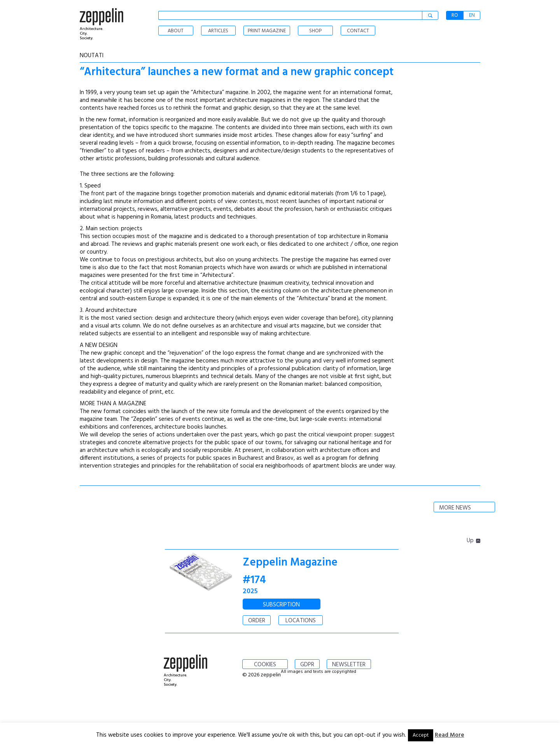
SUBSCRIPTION (281, 605)
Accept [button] (421, 735)
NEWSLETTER (349, 665)
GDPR (307, 665)
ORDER (257, 621)
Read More (450, 735)
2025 (250, 591)
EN (472, 15)
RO (455, 15)
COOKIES (265, 665)
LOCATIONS (301, 621)
